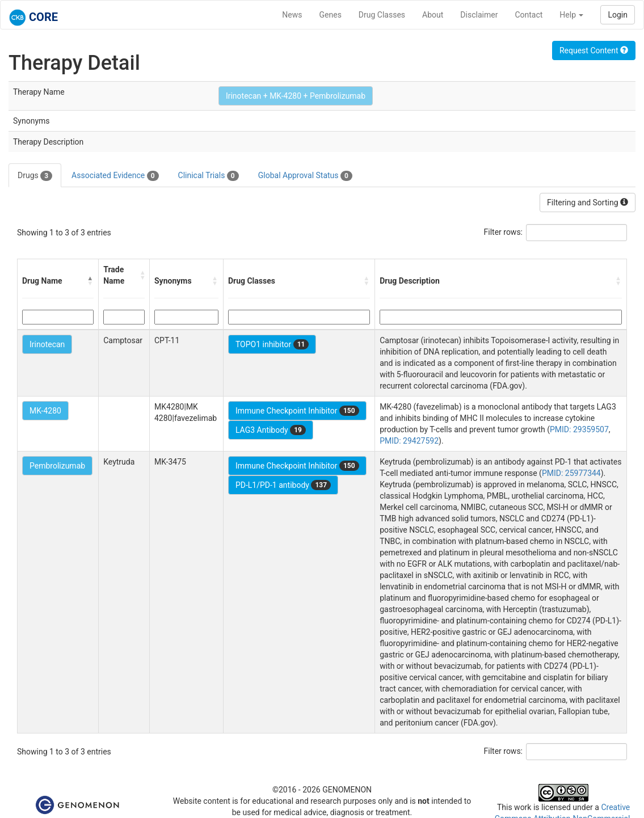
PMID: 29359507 (579, 429)
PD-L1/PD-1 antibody (283, 485)
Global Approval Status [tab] (305, 176)
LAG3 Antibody (271, 430)
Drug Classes (382, 15)
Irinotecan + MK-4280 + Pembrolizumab (296, 96)
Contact (529, 15)
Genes (331, 15)
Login (618, 15)
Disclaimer (479, 15)
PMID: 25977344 (571, 473)
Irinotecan (47, 344)
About (433, 15)
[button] (90, 281)
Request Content (594, 50)
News (292, 15)
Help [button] (571, 15)
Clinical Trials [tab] (209, 176)
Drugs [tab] (35, 176)
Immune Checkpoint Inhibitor (297, 411)
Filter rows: (504, 232)
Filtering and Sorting (588, 203)
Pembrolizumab (57, 466)
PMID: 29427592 (409, 441)
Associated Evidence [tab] (115, 176)
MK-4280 (45, 411)
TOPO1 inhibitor (272, 344)
